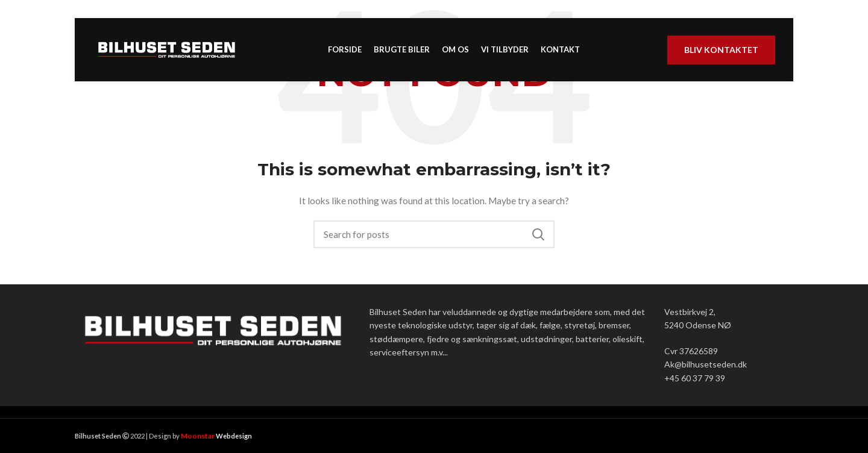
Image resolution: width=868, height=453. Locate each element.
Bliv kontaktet (721, 50)
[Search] (434, 234)
